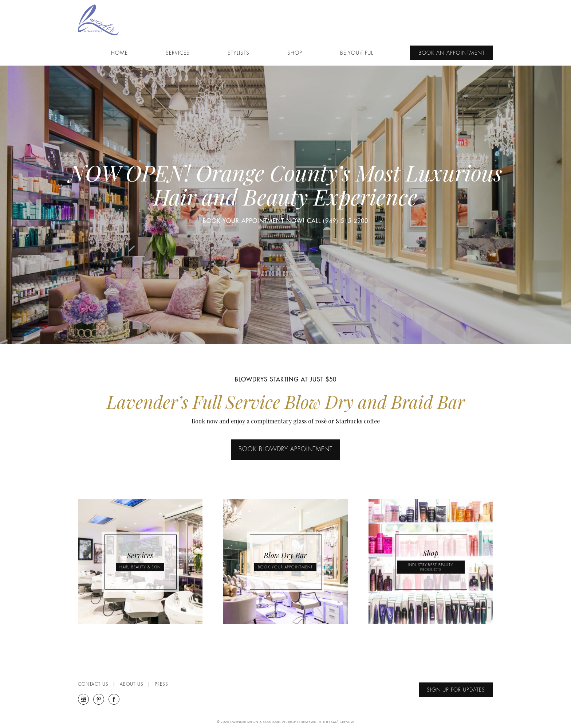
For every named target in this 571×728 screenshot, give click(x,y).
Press (162, 685)
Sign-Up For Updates (456, 690)
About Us (132, 685)
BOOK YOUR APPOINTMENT (285, 568)
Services (178, 54)
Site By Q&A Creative (336, 722)
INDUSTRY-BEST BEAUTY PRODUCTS (431, 568)
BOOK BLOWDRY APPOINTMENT (285, 450)
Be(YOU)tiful (357, 54)
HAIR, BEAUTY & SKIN (140, 568)
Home (119, 54)
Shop (295, 54)
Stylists (239, 54)
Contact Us (93, 685)
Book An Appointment (452, 54)
